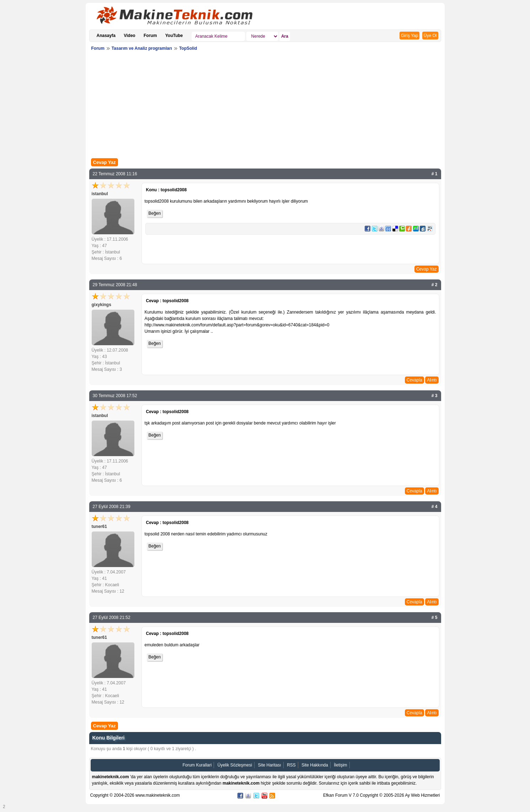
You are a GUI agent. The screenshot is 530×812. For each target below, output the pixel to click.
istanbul (100, 194)
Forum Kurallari (197, 765)
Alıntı (432, 380)
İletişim (340, 765)
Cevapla (414, 380)
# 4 (435, 507)
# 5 (435, 618)
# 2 (435, 285)
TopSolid (188, 48)
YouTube (174, 36)
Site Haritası (269, 765)
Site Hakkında (315, 765)
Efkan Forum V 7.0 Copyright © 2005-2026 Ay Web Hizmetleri (382, 795)
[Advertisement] (265, 106)
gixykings (101, 305)
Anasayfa (106, 36)
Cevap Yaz (105, 162)
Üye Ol (430, 36)
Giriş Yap (409, 36)
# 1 (435, 174)
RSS (291, 765)
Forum (150, 36)
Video (129, 36)
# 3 (435, 396)
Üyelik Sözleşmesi (235, 765)
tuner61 (99, 527)
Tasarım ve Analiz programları (142, 48)
